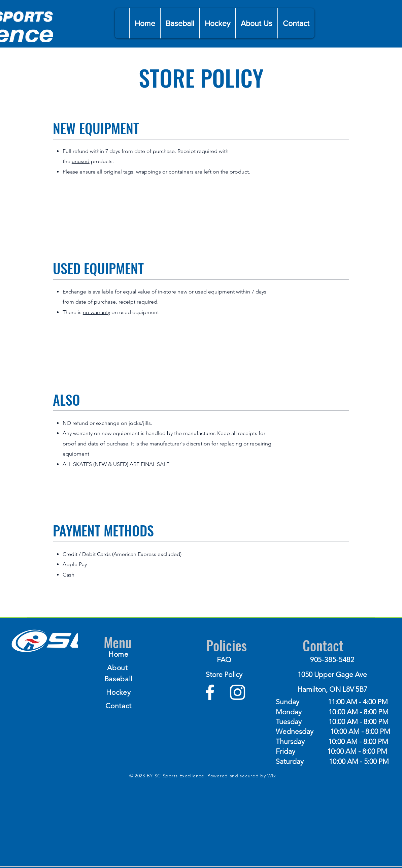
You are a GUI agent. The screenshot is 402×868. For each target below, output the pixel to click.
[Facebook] (210, 692)
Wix (272, 776)
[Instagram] (238, 692)
